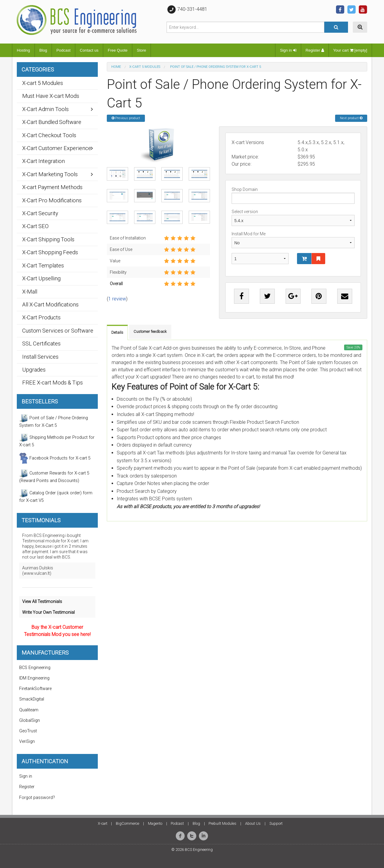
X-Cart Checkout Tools (49, 135)
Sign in (288, 50)
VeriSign (27, 741)
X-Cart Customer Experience (57, 148)
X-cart (103, 823)
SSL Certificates (41, 344)
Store (141, 50)
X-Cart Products (41, 317)
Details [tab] (117, 332)
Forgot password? (37, 798)
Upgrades (34, 370)
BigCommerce (127, 823)
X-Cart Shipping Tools (48, 239)
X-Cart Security (40, 213)
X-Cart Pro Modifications (52, 200)
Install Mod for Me (293, 240)
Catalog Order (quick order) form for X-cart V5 (56, 496)
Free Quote (118, 50)
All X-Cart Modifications (50, 304)
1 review (117, 299)
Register (315, 50)
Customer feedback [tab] (150, 332)
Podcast (63, 50)
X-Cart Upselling (41, 278)
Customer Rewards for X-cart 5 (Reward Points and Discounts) (54, 476)
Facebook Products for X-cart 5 (55, 458)
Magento (155, 823)
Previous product (126, 118)
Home (116, 67)
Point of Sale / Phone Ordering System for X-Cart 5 (54, 421)
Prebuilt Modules (222, 823)
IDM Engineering (34, 678)
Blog (43, 50)
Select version (293, 218)
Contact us (89, 50)
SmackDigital (32, 699)
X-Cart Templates (43, 265)
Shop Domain (293, 195)
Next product (351, 118)
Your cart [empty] (350, 50)
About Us (253, 823)
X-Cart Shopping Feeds (50, 252)
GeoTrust (28, 731)
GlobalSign (30, 720)
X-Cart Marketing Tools (50, 174)
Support (276, 823)
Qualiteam (29, 710)
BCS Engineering (35, 668)
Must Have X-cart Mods (51, 96)
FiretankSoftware (35, 689)
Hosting (23, 50)
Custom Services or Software (58, 331)
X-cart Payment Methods (52, 187)
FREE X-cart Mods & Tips (52, 383)
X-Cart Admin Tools (45, 109)
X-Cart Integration (43, 161)
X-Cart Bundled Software (52, 122)
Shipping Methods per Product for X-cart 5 (57, 440)
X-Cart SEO (35, 226)
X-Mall (30, 292)
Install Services (40, 357)
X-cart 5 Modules (145, 67)
